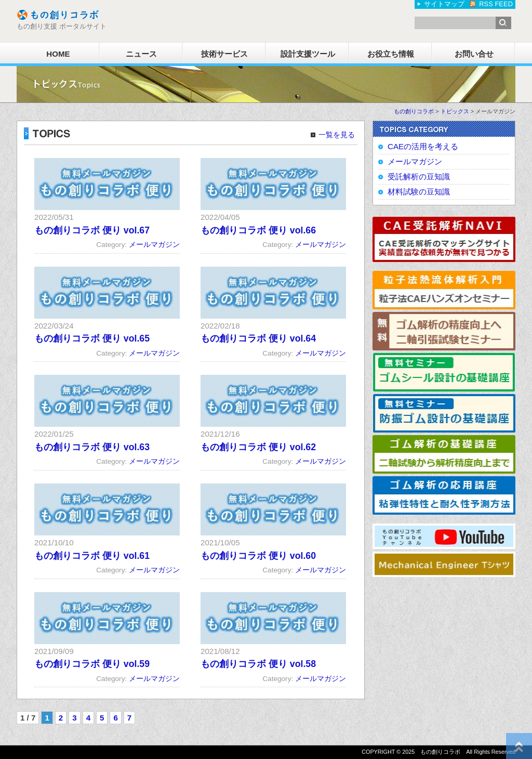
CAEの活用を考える (423, 146)
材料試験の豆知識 (419, 192)
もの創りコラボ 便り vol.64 (258, 338)
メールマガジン (154, 245)
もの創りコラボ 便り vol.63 (92, 447)
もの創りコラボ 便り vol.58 (258, 664)
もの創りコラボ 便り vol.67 (92, 230)
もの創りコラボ (414, 111)
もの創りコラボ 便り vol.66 (258, 230)
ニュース (141, 54)
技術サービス (224, 54)
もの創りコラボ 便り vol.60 (258, 556)
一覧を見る (337, 135)
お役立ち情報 (391, 54)
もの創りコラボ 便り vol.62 (258, 447)
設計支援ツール (308, 54)
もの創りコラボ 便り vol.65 (92, 338)
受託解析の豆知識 (419, 176)
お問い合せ (474, 54)
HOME (58, 54)
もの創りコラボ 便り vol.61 (92, 556)
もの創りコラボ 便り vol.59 (92, 664)
